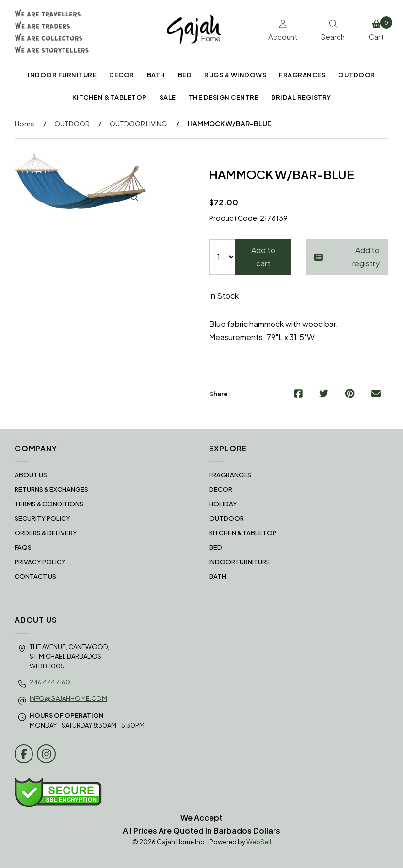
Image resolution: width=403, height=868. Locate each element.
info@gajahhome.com (68, 699)
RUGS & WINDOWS (235, 75)
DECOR (122, 75)
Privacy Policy (40, 562)
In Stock (224, 296)
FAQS (23, 548)
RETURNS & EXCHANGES (51, 490)
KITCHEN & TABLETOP (110, 97)
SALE (168, 97)
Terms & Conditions (49, 504)
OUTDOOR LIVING (138, 124)
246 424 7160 (50, 682)
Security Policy (42, 519)
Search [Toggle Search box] (330, 31)
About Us (31, 475)
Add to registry (347, 257)
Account (278, 31)
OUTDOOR (357, 75)
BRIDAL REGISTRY (301, 97)
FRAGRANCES (302, 75)
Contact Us (35, 577)
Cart (378, 29)
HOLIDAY (223, 504)
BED (185, 75)
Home (24, 124)
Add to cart (263, 257)
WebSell (259, 842)
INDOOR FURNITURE (62, 75)
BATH (156, 75)
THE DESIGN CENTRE (224, 97)
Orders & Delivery (46, 533)
